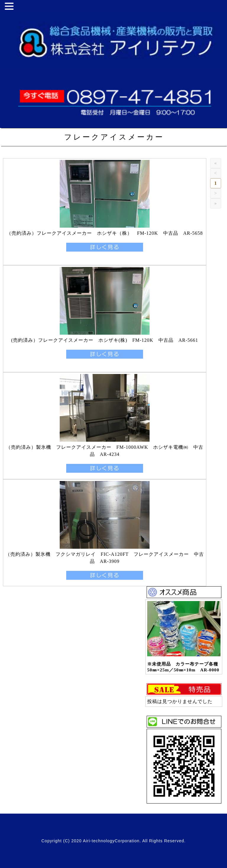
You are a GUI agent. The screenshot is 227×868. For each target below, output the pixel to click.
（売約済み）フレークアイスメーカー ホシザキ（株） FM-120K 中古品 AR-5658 (105, 233)
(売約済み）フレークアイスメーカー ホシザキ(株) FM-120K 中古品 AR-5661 (105, 340)
